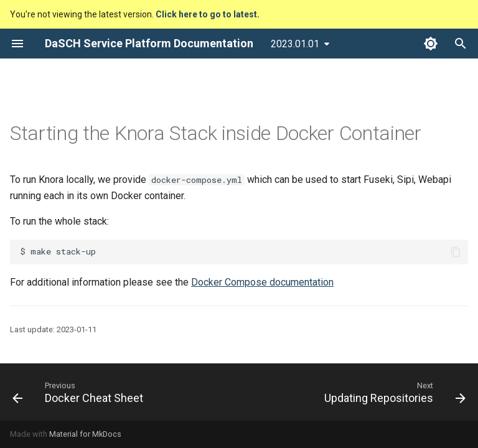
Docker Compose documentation (262, 282)
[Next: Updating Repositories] (393, 392)
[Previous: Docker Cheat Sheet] (80, 392)
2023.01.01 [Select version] (295, 44)
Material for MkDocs (85, 434)
